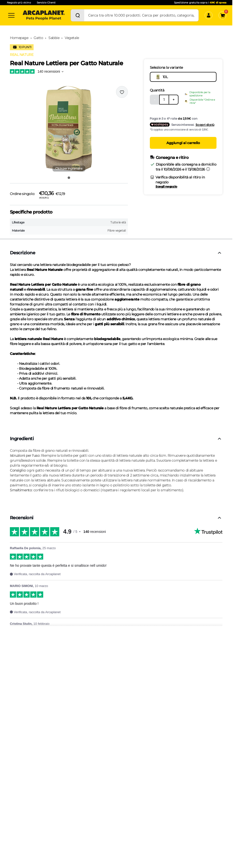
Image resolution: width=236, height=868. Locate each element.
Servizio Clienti (46, 3)
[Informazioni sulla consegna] (208, 169)
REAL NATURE (22, 55)
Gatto (38, 38)
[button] (69, 129)
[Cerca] (78, 15)
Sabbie (54, 38)
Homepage (19, 38)
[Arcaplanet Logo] (44, 15)
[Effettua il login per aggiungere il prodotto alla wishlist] (122, 92)
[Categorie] (11, 15)
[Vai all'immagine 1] (69, 178)
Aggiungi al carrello (183, 143)
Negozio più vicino (19, 3)
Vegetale (72, 38)
